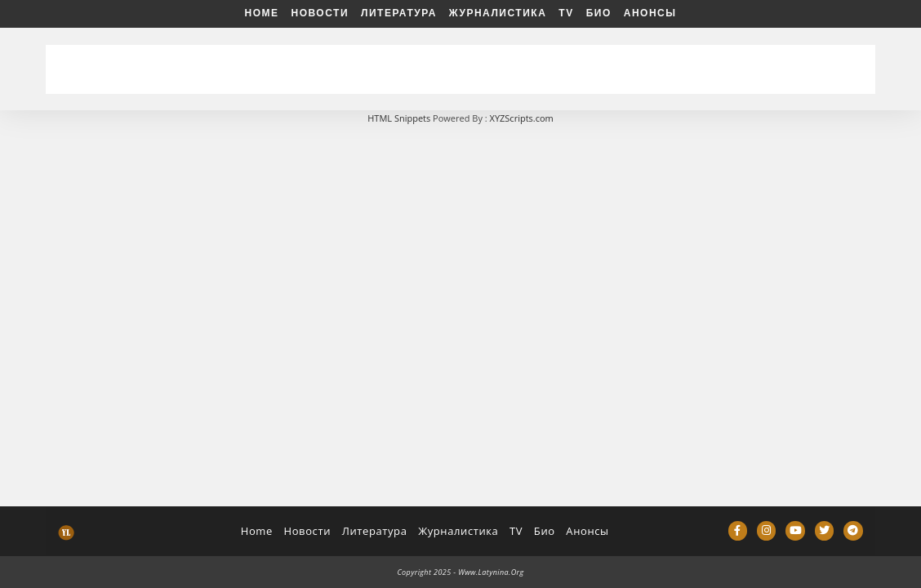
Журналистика (498, 13)
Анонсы (650, 13)
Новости (320, 13)
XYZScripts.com (522, 118)
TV (566, 13)
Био (599, 13)
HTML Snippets (399, 118)
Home (262, 13)
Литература (399, 13)
